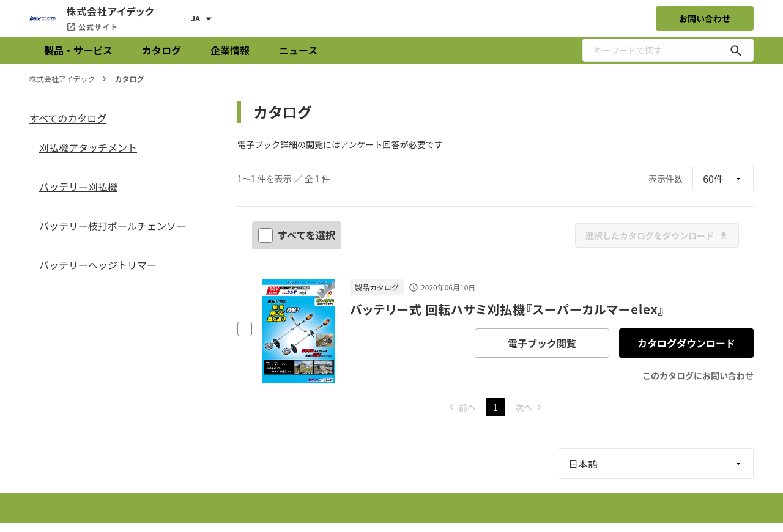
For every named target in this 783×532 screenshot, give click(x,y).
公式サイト (92, 27)
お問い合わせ (705, 18)
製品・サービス (78, 50)
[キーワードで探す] (736, 50)
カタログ (161, 50)
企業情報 (230, 50)
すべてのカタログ (68, 118)
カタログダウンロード (686, 343)
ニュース (298, 50)
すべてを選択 (298, 235)
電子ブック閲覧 (542, 343)
